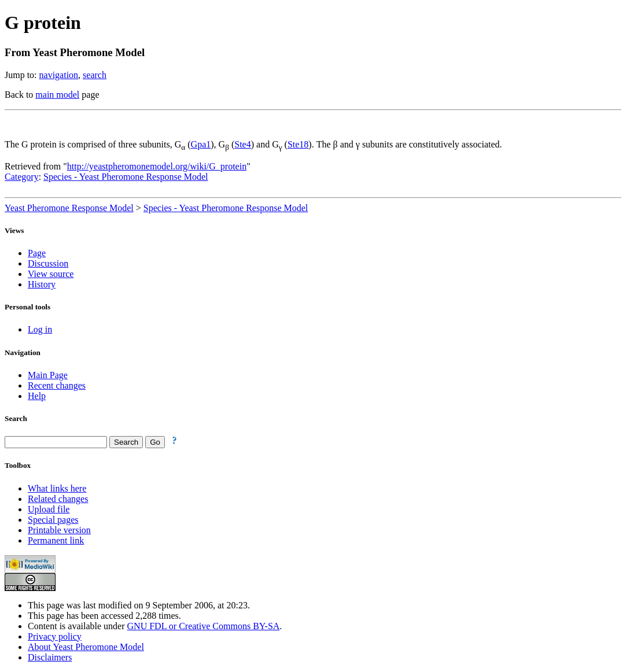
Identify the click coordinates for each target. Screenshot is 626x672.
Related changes (58, 499)
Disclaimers (50, 657)
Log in (40, 329)
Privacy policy (55, 636)
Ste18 (298, 144)
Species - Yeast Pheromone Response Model (126, 177)
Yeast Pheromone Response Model (69, 208)
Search (16, 418)
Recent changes (57, 385)
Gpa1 (201, 144)
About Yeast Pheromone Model (86, 647)
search (95, 75)
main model (57, 95)
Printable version (59, 530)
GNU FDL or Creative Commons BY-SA (204, 626)
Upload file (49, 509)
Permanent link (56, 540)
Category (22, 177)
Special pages (53, 520)
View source (51, 274)
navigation (59, 75)
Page (37, 253)
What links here (57, 488)
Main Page (48, 375)
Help (37, 396)
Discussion (48, 263)
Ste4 (242, 144)
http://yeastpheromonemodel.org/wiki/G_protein (157, 166)
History (42, 284)
